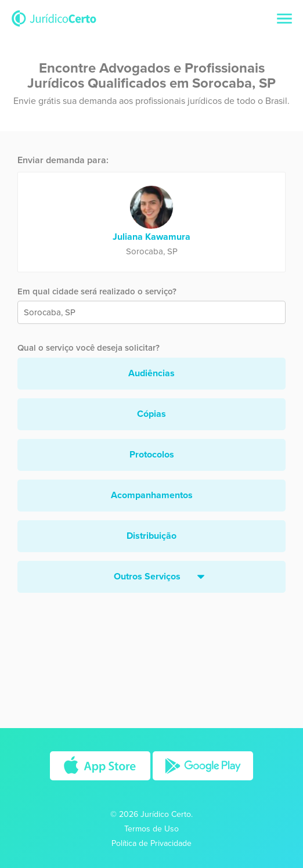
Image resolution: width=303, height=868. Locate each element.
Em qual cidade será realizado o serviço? (97, 291)
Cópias (151, 414)
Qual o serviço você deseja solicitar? (89, 348)
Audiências (151, 373)
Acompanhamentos (152, 495)
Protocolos (152, 455)
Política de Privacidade (151, 843)
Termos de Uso (151, 829)
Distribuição (151, 536)
